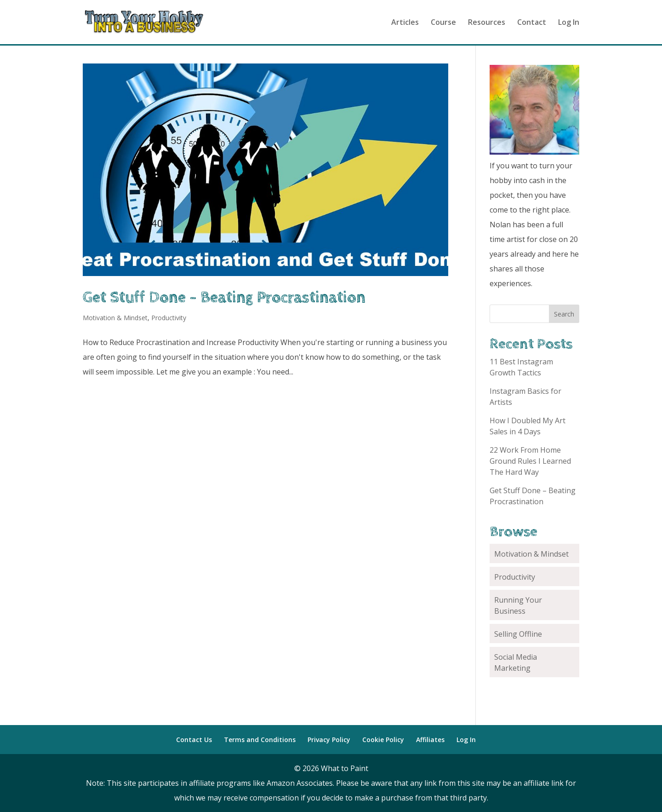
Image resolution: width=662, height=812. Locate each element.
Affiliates (430, 740)
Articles (405, 23)
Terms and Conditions (260, 740)
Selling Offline (518, 634)
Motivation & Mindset (115, 318)
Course (443, 23)
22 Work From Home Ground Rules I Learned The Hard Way (530, 461)
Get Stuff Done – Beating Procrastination (224, 298)
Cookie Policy (383, 740)
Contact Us (194, 740)
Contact (532, 23)
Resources (487, 23)
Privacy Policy (329, 740)
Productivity (169, 318)
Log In (569, 23)
